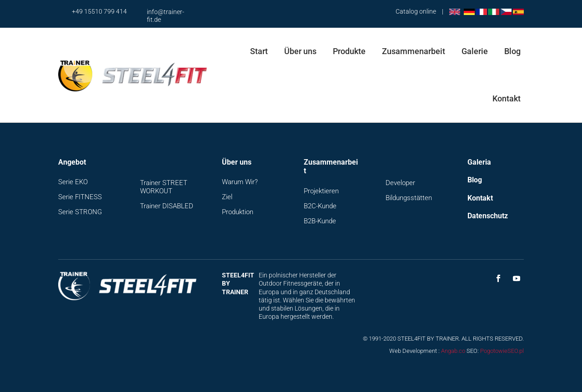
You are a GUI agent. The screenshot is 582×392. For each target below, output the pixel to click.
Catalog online (416, 11)
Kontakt (507, 98)
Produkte (349, 51)
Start (259, 51)
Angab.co (453, 351)
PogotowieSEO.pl (502, 351)
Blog (512, 51)
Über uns (300, 51)
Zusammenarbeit (414, 51)
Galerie (475, 51)
